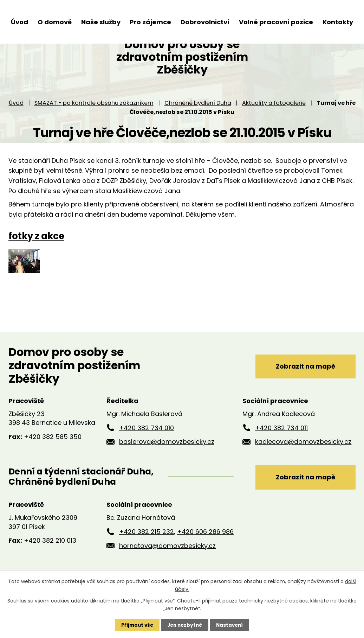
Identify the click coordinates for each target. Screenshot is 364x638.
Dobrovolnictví (205, 22)
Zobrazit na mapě (302, 385)
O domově (55, 22)
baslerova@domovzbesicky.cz (167, 461)
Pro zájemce (150, 22)
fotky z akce (36, 255)
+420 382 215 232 (147, 552)
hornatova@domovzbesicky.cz (167, 565)
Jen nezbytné (185, 625)
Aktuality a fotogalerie (274, 122)
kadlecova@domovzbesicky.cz (303, 461)
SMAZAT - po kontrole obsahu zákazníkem (94, 122)
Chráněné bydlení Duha (198, 122)
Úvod (16, 122)
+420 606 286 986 (205, 552)
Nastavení (231, 625)
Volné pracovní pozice (276, 22)
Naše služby (101, 22)
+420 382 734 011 (281, 447)
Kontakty (338, 22)
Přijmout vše (135, 625)
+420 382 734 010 (147, 447)
